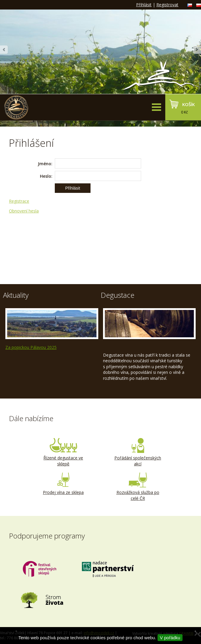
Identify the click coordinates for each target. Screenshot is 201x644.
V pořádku (170, 638)
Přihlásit (144, 5)
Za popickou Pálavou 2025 (31, 347)
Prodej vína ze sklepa (63, 484)
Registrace (19, 201)
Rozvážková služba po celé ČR (138, 487)
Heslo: (46, 176)
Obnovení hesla (24, 211)
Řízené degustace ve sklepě (63, 452)
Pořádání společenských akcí (138, 452)
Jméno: (45, 164)
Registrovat (167, 5)
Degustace (117, 295)
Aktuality (16, 295)
